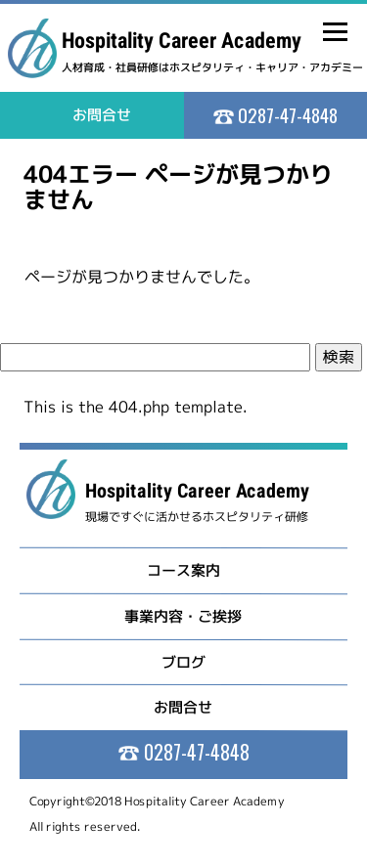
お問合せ (183, 707)
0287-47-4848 (286, 114)
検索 (339, 357)
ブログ (183, 661)
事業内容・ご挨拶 (183, 616)
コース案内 (183, 570)
